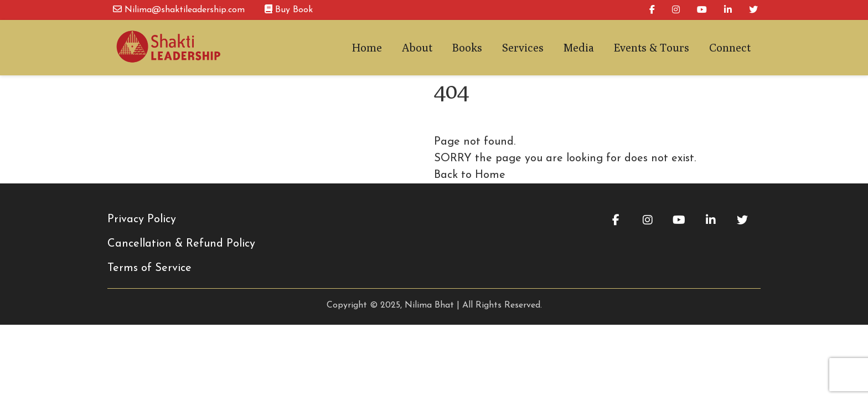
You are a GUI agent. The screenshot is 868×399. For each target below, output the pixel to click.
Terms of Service (149, 268)
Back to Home (470, 175)
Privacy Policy (142, 219)
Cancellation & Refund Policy (181, 244)
